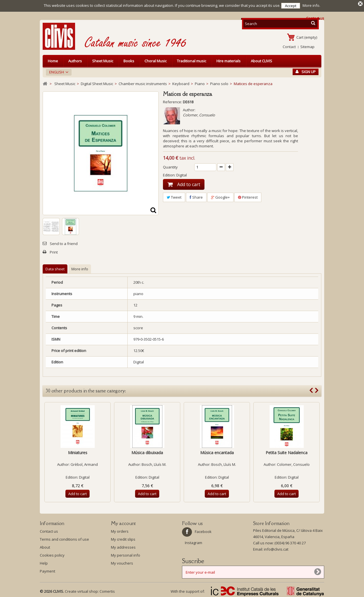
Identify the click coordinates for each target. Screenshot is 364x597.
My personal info (126, 555)
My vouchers (122, 563)
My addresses (123, 547)
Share (196, 197)
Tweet (174, 197)
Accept (291, 6)
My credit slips (123, 539)
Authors (75, 60)
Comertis (107, 591)
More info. (311, 5)
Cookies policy (52, 555)
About (45, 547)
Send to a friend (64, 243)
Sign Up (306, 71)
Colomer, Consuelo (199, 114)
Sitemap (307, 46)
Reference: (172, 101)
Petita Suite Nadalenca (287, 452)
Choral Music (156, 60)
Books (129, 60)
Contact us (49, 531)
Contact (289, 46)
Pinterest (248, 197)
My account (123, 523)
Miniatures (78, 452)
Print (54, 252)
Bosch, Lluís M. (154, 464)
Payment (47, 571)
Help (44, 563)
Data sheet (55, 268)
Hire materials (228, 60)
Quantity (170, 166)
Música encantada (217, 452)
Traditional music (192, 60)
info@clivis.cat (276, 549)
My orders (120, 531)
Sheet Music (103, 60)
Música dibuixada (147, 452)
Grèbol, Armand (84, 464)
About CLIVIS (261, 60)
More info (80, 268)
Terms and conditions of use (64, 539)
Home (53, 60)
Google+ (220, 197)
